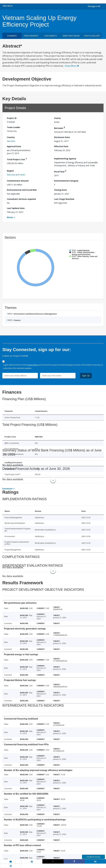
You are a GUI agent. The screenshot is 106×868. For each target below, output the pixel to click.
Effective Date (61, 146)
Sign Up (86, 376)
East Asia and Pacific (16, 175)
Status (57, 118)
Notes (10, 217)
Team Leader (14, 127)
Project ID (12, 118)
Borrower (59, 128)
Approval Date (14, 146)
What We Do (8, 6)
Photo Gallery (92, 36)
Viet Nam (11, 141)
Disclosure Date (62, 137)
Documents (51, 36)
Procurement (31, 36)
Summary (12, 36)
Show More (72, 66)
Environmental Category (66, 181)
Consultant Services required (21, 199)
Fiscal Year (60, 171)
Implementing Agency (65, 159)
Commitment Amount (18, 181)
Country (11, 137)
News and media (71, 36)
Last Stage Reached (64, 199)
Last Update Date (16, 208)
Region (10, 171)
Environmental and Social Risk (22, 190)
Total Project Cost (17, 159)
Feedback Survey (94, 857)
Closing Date (60, 190)
